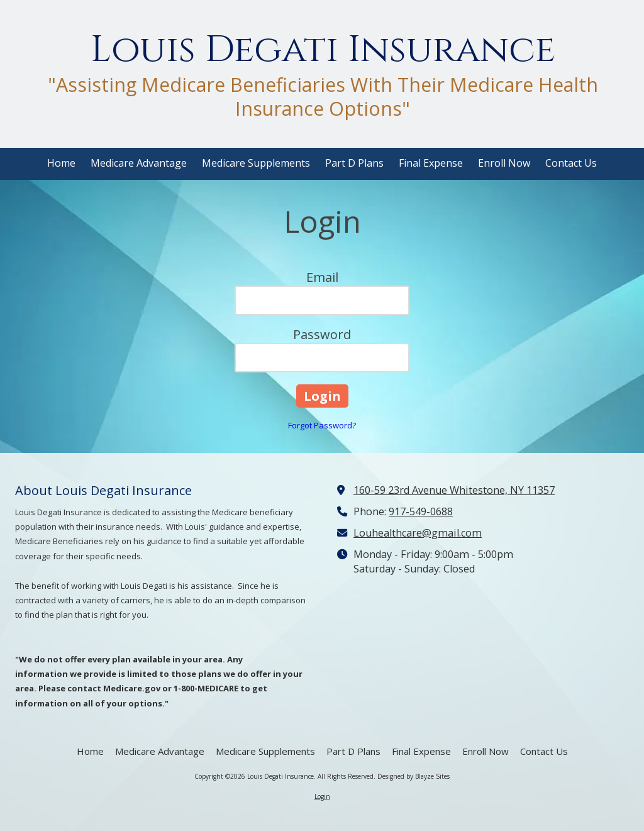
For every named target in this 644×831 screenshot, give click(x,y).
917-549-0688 (421, 511)
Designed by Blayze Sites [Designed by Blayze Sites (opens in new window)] (414, 776)
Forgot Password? (322, 425)
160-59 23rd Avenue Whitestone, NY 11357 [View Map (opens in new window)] (454, 490)
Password (322, 334)
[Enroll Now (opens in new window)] (504, 164)
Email (322, 277)
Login (322, 796)
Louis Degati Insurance (323, 50)
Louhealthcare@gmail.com (418, 533)
